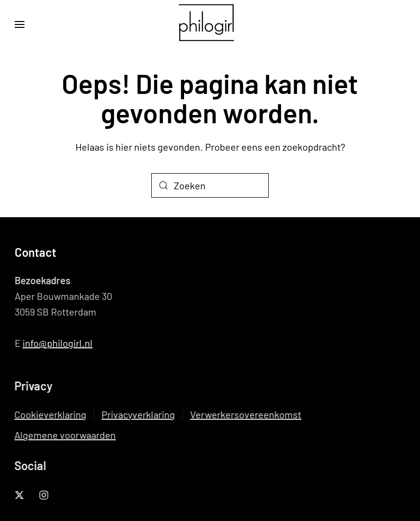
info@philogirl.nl (58, 343)
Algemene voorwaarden (64, 435)
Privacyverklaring (138, 414)
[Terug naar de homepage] (210, 24)
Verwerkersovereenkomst (245, 414)
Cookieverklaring (50, 414)
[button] (20, 24)
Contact (35, 252)
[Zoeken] (210, 185)
